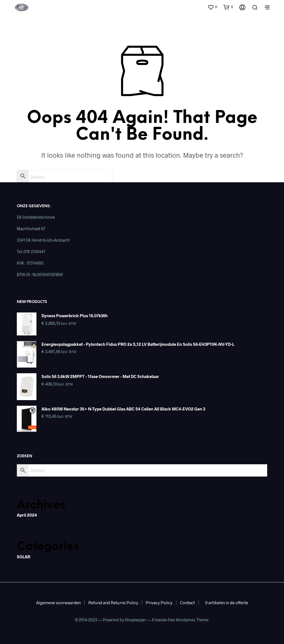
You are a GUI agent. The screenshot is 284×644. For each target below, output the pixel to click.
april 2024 (27, 515)
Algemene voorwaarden (58, 603)
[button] (212, 7)
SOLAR (24, 557)
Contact (187, 603)
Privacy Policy (159, 603)
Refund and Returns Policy (113, 603)
